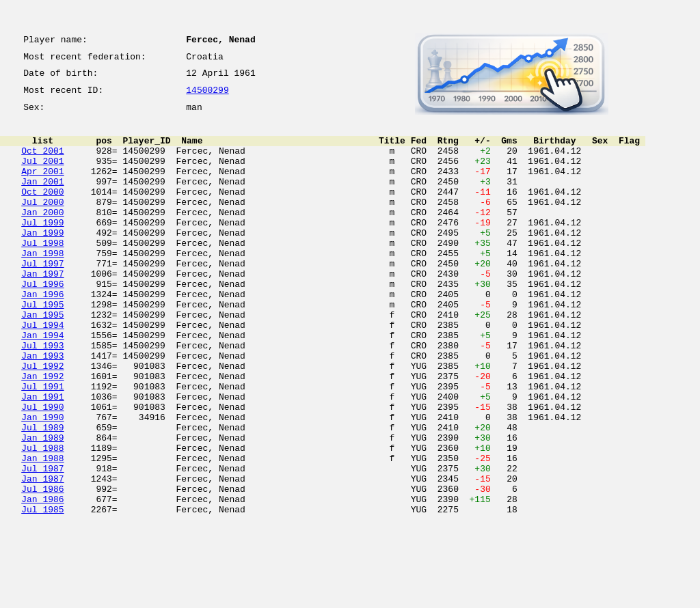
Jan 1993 (42, 409)
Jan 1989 (42, 507)
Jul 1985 (42, 593)
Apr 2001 (42, 187)
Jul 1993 (42, 396)
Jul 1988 (42, 519)
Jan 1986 (42, 581)
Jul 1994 (42, 372)
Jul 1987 (42, 544)
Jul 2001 (42, 175)
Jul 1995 (42, 347)
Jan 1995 (42, 359)
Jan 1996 (42, 335)
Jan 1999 (42, 261)
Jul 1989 (42, 495)
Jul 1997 (42, 298)
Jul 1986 (42, 568)
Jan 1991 (42, 458)
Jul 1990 (42, 470)
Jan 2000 (42, 236)
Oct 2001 (42, 163)
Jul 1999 (42, 249)
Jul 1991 (42, 445)
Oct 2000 (42, 212)
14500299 (207, 97)
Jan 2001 (42, 199)
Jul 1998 (42, 273)
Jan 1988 (42, 531)
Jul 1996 (42, 322)
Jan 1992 (42, 433)
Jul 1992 (42, 421)
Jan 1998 (42, 286)
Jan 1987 (42, 556)
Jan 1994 (42, 384)
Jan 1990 (42, 482)
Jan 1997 (42, 310)
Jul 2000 (42, 224)
